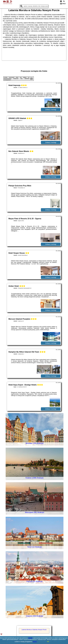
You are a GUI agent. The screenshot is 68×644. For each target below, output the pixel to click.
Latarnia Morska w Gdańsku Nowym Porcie (34, 630)
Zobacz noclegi (51, 109)
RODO (35, 642)
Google (30, 638)
